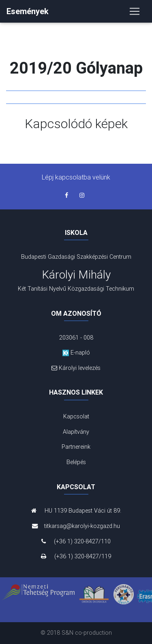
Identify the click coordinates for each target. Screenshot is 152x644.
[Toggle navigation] (135, 11)
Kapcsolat (76, 416)
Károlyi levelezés (76, 368)
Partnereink (76, 447)
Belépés (76, 462)
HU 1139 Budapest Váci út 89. (76, 511)
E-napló (76, 353)
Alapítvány (76, 432)
